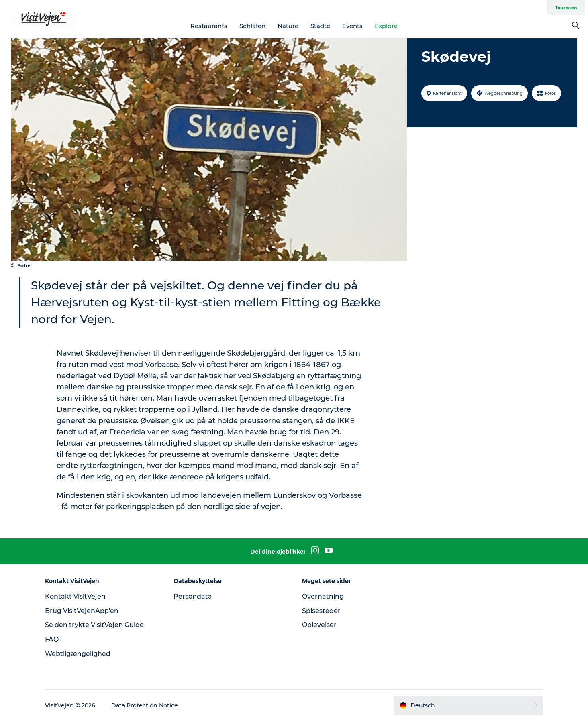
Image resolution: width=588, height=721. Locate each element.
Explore (386, 26)
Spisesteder (321, 611)
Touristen (566, 8)
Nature (288, 26)
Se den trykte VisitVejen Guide (94, 625)
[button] (468, 705)
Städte (320, 26)
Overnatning (323, 596)
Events (352, 26)
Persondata (193, 596)
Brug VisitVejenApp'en (82, 611)
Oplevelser (319, 625)
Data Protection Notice (145, 705)
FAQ (52, 639)
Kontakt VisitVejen (75, 596)
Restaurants (209, 26)
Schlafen (252, 26)
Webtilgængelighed (78, 654)
